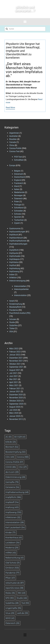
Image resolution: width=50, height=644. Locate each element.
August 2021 (15, 370)
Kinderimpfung (16, 304)
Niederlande (19, 192)
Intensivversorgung (17, 281)
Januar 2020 (15, 416)
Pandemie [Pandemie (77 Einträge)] (12, 573)
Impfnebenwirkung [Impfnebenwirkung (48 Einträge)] (17, 492)
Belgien (17, 171)
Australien (14, 136)
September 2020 (16, 404)
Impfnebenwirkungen (18, 244)
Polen (17, 202)
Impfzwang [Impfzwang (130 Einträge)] (13, 512)
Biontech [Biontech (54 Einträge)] (12, 447)
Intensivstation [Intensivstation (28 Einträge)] (15, 522)
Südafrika (13, 325)
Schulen (13, 319)
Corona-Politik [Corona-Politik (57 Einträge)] (14, 462)
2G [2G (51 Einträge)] (9, 437)
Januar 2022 (15, 355)
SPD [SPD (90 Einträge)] (10, 598)
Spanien (18, 217)
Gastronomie (15, 229)
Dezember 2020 (16, 395)
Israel (12, 301)
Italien (17, 189)
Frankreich (19, 183)
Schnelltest (19, 160)
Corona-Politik (15, 148)
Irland (17, 186)
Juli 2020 (13, 410)
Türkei (12, 328)
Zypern (17, 223)
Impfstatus (14, 262)
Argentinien (14, 133)
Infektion (13, 278)
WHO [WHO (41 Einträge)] (10, 618)
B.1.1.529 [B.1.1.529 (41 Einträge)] (20, 437)
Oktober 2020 (15, 401)
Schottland (19, 208)
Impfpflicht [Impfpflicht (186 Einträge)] (13, 497)
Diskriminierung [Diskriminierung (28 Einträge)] (15, 477)
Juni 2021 (14, 376)
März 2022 (14, 349)
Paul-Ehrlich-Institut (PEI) (20, 313)
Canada (13, 142)
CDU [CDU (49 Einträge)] (10, 457)
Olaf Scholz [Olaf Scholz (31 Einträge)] (13, 563)
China (12, 145)
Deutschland (20, 177)
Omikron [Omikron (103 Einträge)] (12, 568)
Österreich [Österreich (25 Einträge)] (12, 623)
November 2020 (16, 398)
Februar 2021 (15, 388)
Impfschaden (15, 256)
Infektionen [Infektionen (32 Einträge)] (13, 517)
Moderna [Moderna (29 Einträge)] (12, 548)
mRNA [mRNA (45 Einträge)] (11, 553)
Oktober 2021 (15, 364)
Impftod (13, 265)
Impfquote (14, 253)
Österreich (18, 199)
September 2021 (16, 367)
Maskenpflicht (15, 307)
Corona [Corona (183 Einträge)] (23, 457)
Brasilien (13, 139)
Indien (12, 275)
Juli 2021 (13, 373)
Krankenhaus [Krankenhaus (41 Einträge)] (14, 538)
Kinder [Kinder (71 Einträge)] (11, 533)
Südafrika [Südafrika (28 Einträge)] (12, 603)
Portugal (18, 205)
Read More (10, 108)
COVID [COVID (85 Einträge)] (11, 467)
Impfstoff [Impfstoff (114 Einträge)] (12, 502)
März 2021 (14, 385)
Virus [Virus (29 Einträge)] (10, 613)
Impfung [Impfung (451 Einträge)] (12, 507)
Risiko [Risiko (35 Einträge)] (10, 593)
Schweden (19, 211)
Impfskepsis (14, 259)
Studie (12, 322)
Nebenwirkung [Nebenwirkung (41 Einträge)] (15, 558)
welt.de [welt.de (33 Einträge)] (23, 613)
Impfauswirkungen (17, 232)
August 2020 (15, 407)
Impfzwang (14, 271)
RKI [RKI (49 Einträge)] (22, 593)
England (18, 180)
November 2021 (16, 361)
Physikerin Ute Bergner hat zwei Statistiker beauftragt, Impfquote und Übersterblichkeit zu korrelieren (23, 51)
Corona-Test (14, 151)
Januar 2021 (15, 391)
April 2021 (14, 382)
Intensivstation (20, 295)
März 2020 (14, 413)
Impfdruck (14, 235)
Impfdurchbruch (16, 238)
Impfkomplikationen (18, 241)
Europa (12, 165)
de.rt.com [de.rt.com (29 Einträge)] (12, 472)
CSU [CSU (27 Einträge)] (23, 467)
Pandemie (14, 310)
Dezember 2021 (16, 358)
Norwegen (18, 195)
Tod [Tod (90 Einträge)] (25, 603)
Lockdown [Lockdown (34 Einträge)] (12, 543)
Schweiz (18, 214)
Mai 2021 (13, 379)
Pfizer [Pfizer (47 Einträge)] (10, 578)
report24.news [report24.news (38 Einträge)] (14, 588)
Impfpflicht (14, 250)
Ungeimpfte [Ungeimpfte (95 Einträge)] (13, 608)
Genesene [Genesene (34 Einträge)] (12, 487)
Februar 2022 (15, 352)
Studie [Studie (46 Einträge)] (22, 598)
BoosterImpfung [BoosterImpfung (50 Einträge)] (16, 452)
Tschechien (19, 220)
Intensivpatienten (21, 289)
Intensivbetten (20, 286)
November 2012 (16, 419)
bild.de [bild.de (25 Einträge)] (11, 442)
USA (11, 332)
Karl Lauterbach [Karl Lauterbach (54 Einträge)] (15, 527)
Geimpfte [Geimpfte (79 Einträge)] (12, 482)
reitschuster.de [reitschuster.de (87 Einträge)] (15, 583)
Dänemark (19, 174)
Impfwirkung (15, 268)
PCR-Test (18, 157)
